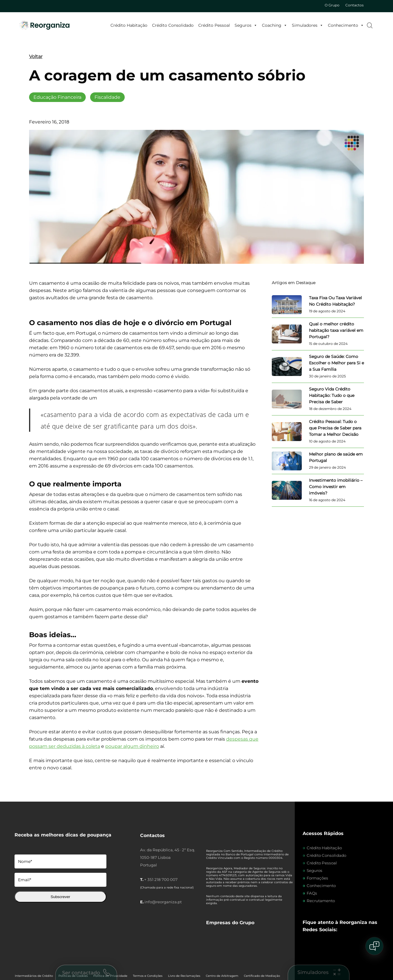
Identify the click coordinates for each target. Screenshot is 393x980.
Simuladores (308, 25)
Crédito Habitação (129, 25)
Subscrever (60, 897)
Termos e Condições (148, 950)
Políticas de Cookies (73, 950)
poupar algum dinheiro (132, 746)
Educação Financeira (57, 97)
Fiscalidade (107, 97)
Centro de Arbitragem (222, 950)
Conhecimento (346, 25)
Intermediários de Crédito (34, 950)
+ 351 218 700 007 (161, 879)
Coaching (275, 25)
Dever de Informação (30, 957)
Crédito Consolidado (173, 25)
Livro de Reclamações (184, 950)
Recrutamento (321, 901)
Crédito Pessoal (214, 25)
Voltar (36, 57)
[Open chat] (374, 946)
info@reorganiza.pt (163, 902)
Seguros (246, 25)
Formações (317, 878)
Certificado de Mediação (262, 950)
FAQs (312, 893)
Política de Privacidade (110, 950)
